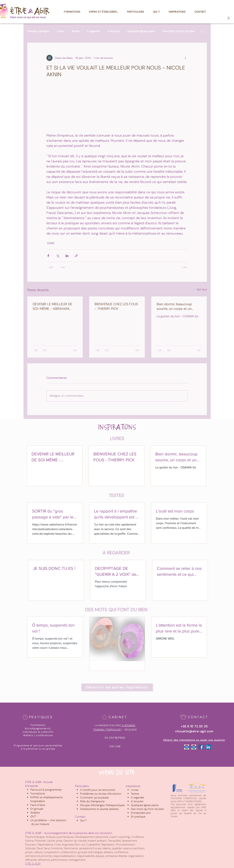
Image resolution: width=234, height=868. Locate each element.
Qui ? (83, 820)
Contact (80, 817)
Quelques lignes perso (141, 31)
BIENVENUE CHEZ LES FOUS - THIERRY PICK (116, 306)
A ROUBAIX (129, 725)
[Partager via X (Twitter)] (58, 256)
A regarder (94, 31)
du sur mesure (40, 824)
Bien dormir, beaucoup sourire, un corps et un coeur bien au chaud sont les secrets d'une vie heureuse (177, 306)
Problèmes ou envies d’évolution (101, 794)
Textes (75, 31)
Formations (38, 794)
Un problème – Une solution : (49, 820)
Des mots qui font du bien (179, 31)
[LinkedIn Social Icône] (208, 747)
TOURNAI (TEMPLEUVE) (107, 730)
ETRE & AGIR (33, 864)
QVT (33, 816)
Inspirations (133, 786)
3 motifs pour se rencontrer (98, 790)
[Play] (229, 18)
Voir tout (202, 289)
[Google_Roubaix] (187, 747)
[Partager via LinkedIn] (67, 256)
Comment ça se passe (94, 798)
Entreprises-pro (141, 813)
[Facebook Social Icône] (201, 747)
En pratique (138, 817)
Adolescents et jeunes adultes (99, 809)
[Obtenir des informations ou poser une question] (195, 740)
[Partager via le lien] (76, 256)
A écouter (114, 31)
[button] (202, 31)
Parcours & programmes (46, 790)
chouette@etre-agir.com (194, 731)
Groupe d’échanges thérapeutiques (102, 805)
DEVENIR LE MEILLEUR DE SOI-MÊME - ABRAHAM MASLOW (52, 306)
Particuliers (82, 786)
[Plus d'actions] (185, 58)
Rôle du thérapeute (92, 801)
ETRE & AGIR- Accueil (39, 782)
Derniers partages (38, 31)
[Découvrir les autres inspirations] (117, 687)
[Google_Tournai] (194, 747)
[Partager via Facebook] (48, 256)
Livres (60, 31)
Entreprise (32, 786)
